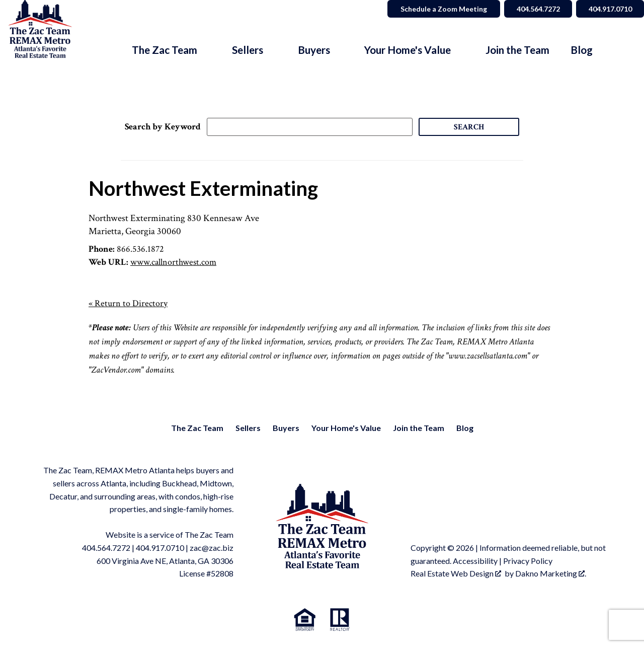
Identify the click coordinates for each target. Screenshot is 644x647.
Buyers (286, 428)
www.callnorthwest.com (173, 262)
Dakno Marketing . (551, 573)
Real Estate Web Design (456, 573)
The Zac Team (197, 428)
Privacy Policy (528, 561)
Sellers (248, 428)
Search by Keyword (163, 127)
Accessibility (475, 561)
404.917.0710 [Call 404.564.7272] (609, 9)
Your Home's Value (346, 428)
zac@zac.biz (212, 548)
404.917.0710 (160, 548)
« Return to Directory (128, 303)
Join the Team (517, 50)
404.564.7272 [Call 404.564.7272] (536, 9)
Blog (582, 50)
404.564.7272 (106, 548)
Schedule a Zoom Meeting (441, 9)
